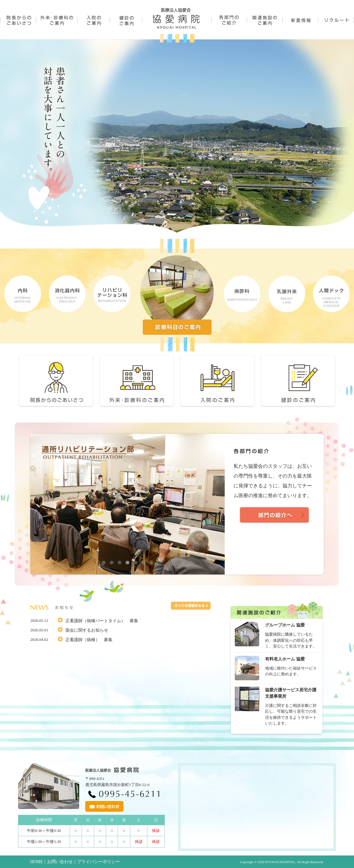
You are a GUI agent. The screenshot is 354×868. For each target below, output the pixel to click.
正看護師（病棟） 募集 (89, 640)
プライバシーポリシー (98, 862)
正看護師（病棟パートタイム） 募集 (102, 621)
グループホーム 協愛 (285, 625)
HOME (37, 862)
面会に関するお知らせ (87, 630)
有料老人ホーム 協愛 (285, 659)
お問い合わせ (60, 862)
